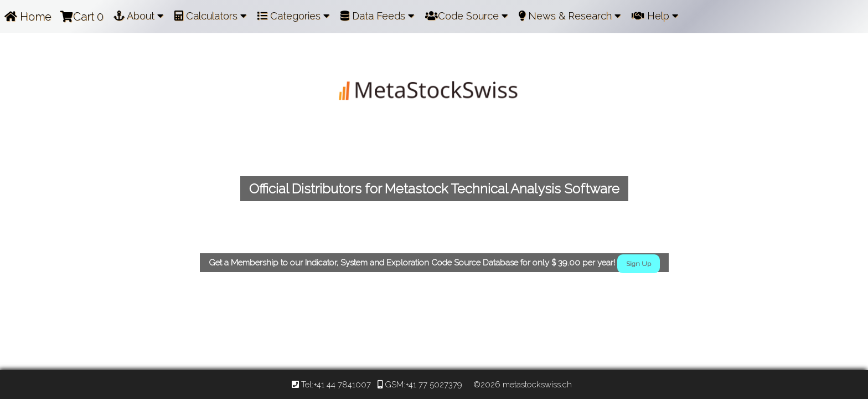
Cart (82, 17)
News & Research (570, 16)
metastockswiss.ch (536, 385)
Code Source (466, 16)
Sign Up (639, 264)
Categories (293, 16)
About (138, 16)
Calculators (210, 16)
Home (28, 17)
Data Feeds (377, 16)
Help (655, 16)
